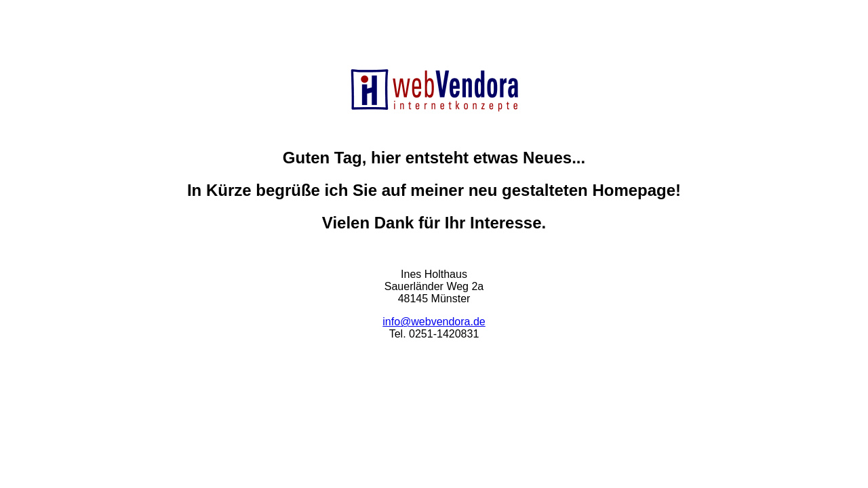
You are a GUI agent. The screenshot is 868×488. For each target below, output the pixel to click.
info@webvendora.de (434, 322)
